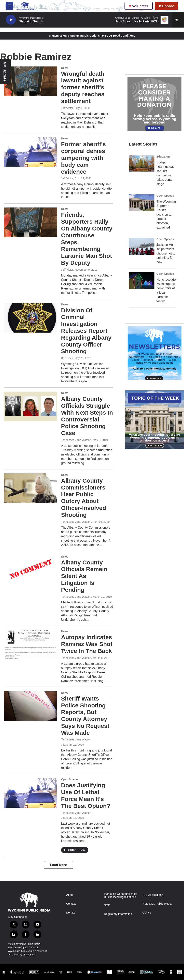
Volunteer (139, 6)
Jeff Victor (67, 108)
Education (163, 157)
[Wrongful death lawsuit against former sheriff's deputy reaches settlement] (31, 81)
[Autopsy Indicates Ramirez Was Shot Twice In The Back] (31, 645)
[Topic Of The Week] (154, 420)
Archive (146, 913)
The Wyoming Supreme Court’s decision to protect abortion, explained (166, 214)
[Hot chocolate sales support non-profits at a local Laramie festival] (142, 281)
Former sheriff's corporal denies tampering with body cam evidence (83, 158)
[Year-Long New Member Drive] (154, 104)
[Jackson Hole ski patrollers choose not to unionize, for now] (142, 246)
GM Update (5, 72)
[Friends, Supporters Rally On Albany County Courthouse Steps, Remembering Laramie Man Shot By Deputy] (31, 222)
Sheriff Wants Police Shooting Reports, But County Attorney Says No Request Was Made (85, 716)
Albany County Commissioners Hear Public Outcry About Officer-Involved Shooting (84, 498)
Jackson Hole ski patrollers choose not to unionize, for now (166, 253)
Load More (58, 865)
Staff (107, 905)
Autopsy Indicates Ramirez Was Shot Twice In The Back (87, 644)
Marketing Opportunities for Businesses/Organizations (121, 896)
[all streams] (178, 20)
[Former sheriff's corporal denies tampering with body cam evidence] (31, 152)
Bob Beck (67, 358)
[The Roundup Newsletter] (154, 353)
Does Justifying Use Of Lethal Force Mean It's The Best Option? (86, 795)
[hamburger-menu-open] (10, 6)
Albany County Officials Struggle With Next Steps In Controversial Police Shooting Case (87, 416)
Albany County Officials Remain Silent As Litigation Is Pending (84, 576)
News (65, 68)
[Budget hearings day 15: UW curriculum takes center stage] (142, 164)
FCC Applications (152, 895)
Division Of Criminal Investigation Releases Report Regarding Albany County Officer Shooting (86, 331)
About (70, 895)
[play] (11, 20)
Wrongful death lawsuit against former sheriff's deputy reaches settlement (83, 87)
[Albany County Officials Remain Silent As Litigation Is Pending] (31, 570)
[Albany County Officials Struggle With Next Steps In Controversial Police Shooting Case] (31, 406)
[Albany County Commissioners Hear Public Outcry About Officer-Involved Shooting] (31, 488)
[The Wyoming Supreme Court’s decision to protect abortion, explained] (142, 203)
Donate (168, 6)
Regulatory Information (118, 914)
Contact (71, 904)
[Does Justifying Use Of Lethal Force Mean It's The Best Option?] (31, 793)
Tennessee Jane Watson (76, 440)
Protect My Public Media (157, 904)
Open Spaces (70, 779)
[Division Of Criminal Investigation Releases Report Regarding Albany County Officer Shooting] (31, 318)
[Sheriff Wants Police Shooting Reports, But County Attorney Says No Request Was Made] (31, 706)
